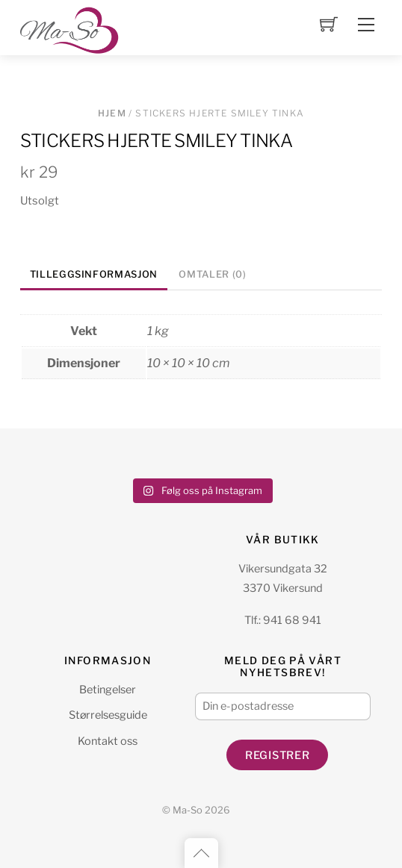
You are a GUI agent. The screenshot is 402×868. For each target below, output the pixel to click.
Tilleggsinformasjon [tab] (94, 274)
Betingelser (108, 690)
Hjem (112, 113)
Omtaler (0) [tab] (212, 274)
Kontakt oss (108, 741)
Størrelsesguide (108, 715)
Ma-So (188, 810)
